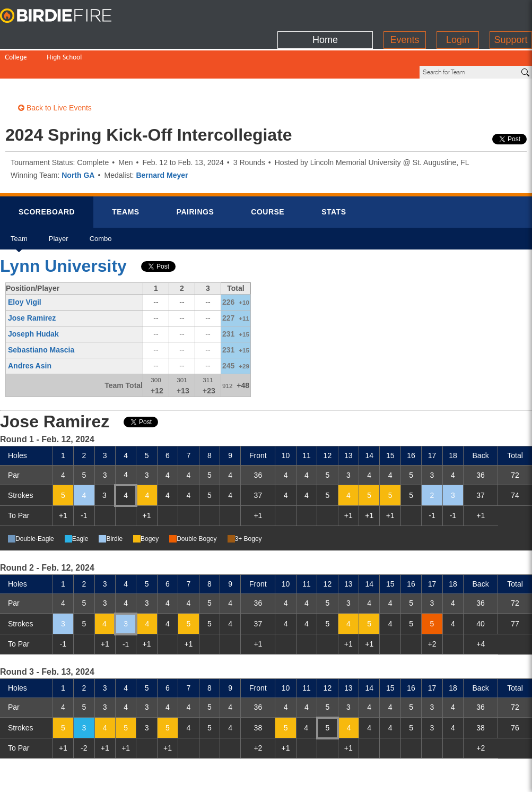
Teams (126, 176)
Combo (101, 206)
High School (64, 36)
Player (59, 206)
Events (404, 13)
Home (325, 13)
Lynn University (63, 230)
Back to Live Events (55, 72)
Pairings (195, 176)
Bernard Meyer (162, 139)
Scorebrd (47, 176)
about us (407, 777)
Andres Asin (30, 330)
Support (511, 13)
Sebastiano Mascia (41, 314)
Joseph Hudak (33, 298)
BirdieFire (66, 16)
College (16, 36)
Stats (334, 176)
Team (19, 206)
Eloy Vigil (25, 266)
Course (268, 176)
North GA (78, 139)
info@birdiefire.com (469, 777)
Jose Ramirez (32, 282)
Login (458, 13)
